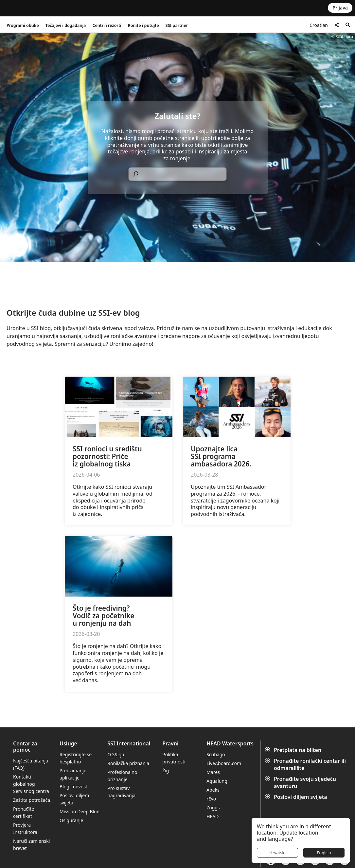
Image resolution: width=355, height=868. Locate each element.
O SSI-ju (116, 754)
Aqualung (217, 781)
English (324, 853)
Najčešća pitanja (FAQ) (31, 764)
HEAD (213, 816)
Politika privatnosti (174, 758)
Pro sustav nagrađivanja (121, 792)
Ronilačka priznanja (128, 763)
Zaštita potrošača (32, 800)
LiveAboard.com (224, 763)
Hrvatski (277, 853)
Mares (213, 772)
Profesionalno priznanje (122, 776)
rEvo (211, 799)
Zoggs (213, 808)
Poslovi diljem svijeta (297, 797)
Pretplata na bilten (294, 750)
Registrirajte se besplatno (76, 758)
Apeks (213, 790)
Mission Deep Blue (80, 811)
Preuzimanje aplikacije (73, 774)
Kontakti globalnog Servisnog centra (31, 784)
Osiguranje (71, 820)
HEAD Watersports (230, 744)
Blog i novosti (74, 787)
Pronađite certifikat (24, 812)
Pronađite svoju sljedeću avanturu (301, 782)
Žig (166, 770)
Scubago (216, 754)
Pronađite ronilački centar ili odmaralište (306, 764)
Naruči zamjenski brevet (31, 845)
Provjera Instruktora (26, 829)
